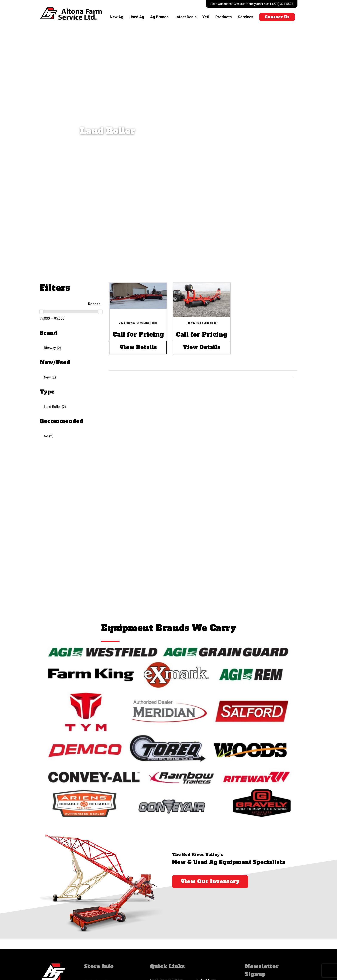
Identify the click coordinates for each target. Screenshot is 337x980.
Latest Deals (185, 17)
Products (224, 17)
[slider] (41, 312)
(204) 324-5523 (283, 4)
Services (245, 17)
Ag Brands (159, 17)
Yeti (206, 17)
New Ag (117, 17)
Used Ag (137, 17)
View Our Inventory (210, 882)
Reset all (95, 304)
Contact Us (277, 17)
